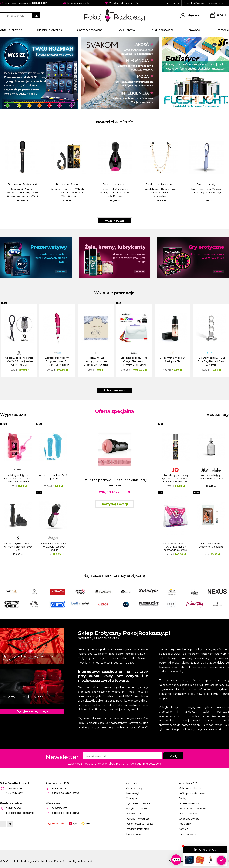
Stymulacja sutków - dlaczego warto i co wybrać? (28, 658)
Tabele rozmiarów (189, 803)
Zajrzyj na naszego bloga (32, 711)
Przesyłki (163, 3)
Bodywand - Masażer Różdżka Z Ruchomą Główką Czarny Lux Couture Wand (22, 192)
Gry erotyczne (206, 247)
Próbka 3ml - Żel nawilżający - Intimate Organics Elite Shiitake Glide (96, 362)
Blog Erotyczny (188, 834)
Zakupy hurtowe (218, 3)
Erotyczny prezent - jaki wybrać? (23, 697)
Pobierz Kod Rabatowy (192, 808)
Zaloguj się (132, 783)
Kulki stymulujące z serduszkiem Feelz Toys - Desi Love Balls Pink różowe (18, 479)
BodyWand (30, 184)
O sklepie (131, 798)
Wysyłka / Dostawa (137, 808)
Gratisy (182, 798)
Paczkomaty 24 (135, 814)
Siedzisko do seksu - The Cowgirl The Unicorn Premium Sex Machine (134, 361)
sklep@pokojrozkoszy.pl (66, 793)
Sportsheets (168, 184)
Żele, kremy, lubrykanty (115, 247)
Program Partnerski (137, 829)
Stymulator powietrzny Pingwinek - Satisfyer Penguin (53, 547)
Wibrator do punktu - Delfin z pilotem (53, 477)
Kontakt (183, 829)
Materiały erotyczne (190, 788)
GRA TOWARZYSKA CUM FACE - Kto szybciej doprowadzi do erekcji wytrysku (175, 547)
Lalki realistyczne (162, 30)
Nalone (122, 184)
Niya (214, 184)
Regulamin (185, 824)
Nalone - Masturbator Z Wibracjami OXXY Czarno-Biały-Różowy (115, 192)
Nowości (195, 30)
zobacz (61, 272)
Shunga (76, 184)
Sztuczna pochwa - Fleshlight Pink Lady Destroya (115, 483)
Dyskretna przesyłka (138, 803)
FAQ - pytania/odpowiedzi (194, 793)
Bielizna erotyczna (49, 30)
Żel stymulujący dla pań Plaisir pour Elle (172, 360)
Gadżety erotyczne (90, 30)
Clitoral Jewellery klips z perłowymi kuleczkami (211, 545)
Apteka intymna (11, 30)
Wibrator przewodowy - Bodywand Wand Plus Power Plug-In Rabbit (57, 361)
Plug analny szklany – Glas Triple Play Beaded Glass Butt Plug (211, 361)
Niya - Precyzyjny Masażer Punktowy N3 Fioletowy (206, 191)
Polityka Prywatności (138, 819)
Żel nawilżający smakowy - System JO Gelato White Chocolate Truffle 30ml (176, 479)
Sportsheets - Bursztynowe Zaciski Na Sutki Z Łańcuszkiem (160, 192)
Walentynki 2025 (188, 783)
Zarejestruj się (134, 788)
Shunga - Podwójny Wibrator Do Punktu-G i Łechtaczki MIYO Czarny (68, 192)
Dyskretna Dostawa (194, 3)
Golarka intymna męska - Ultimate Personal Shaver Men (18, 547)
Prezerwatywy (49, 247)
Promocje (222, 30)
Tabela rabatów (135, 834)
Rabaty (176, 3)
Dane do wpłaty (188, 814)
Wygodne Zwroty (189, 819)
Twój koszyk (133, 793)
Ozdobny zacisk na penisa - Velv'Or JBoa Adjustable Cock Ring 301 (19, 361)
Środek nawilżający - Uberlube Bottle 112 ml (211, 477)
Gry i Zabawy (127, 30)
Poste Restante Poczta (140, 824)
